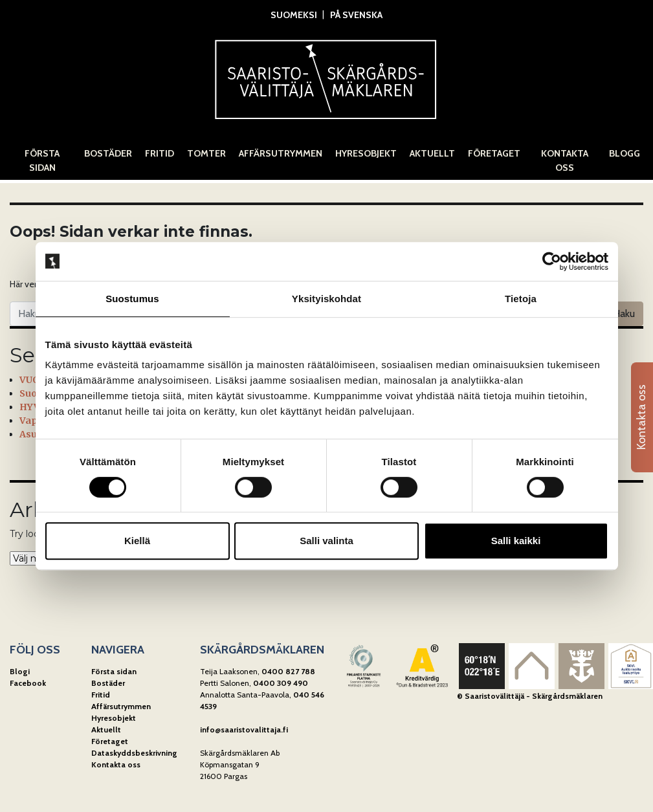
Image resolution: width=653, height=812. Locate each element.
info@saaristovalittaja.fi (244, 730)
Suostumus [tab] (132, 299)
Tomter (206, 153)
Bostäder (108, 153)
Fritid (160, 153)
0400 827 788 (288, 671)
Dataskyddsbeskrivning (134, 753)
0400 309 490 (281, 683)
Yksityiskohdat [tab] (326, 299)
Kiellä (137, 541)
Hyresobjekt (366, 153)
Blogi (20, 671)
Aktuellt (432, 153)
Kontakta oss (565, 160)
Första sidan (42, 160)
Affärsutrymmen (281, 153)
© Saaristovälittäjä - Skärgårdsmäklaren (530, 696)
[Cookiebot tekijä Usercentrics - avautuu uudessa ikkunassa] (552, 261)
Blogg (625, 153)
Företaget (494, 153)
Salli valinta (326, 541)
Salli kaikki (516, 541)
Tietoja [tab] (521, 299)
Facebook (28, 683)
